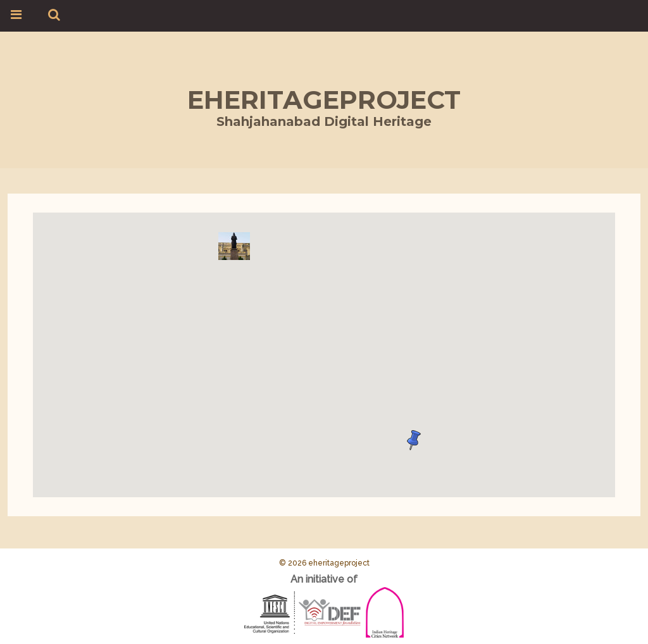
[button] (234, 246)
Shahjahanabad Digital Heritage (324, 121)
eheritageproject (324, 100)
